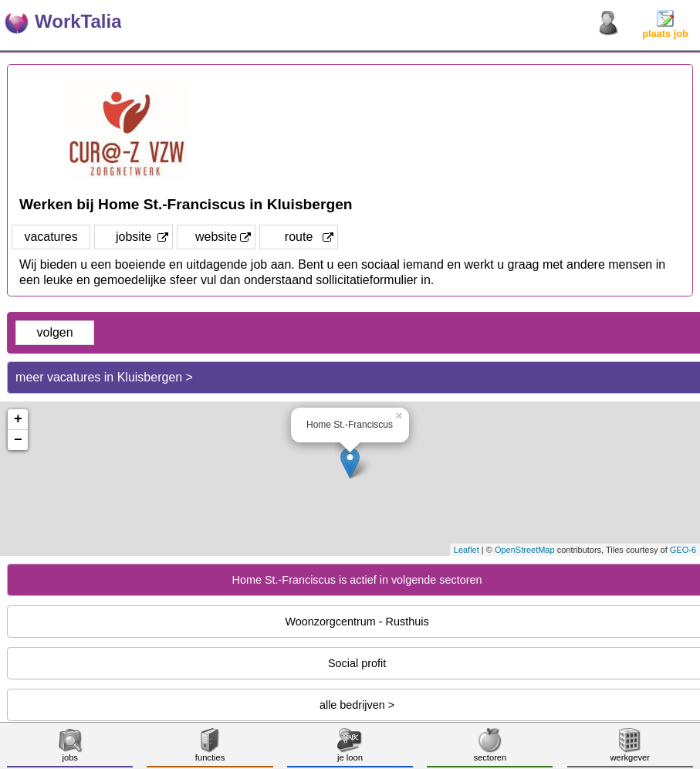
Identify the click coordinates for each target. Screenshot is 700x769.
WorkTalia (78, 21)
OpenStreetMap (525, 550)
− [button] (18, 440)
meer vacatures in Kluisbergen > (104, 377)
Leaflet (467, 550)
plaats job (665, 29)
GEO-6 (683, 550)
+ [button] (18, 419)
